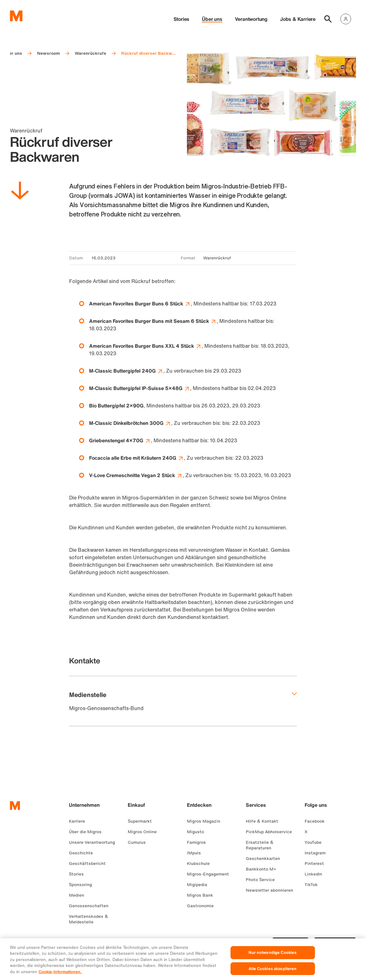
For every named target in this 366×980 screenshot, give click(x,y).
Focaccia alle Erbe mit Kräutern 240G (136, 458)
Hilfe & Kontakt (264, 821)
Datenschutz (112, 940)
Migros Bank (202, 895)
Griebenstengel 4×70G (120, 440)
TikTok (314, 885)
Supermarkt (142, 821)
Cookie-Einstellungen (153, 940)
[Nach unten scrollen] (20, 192)
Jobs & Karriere (298, 19)
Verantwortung (251, 19)
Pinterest (317, 864)
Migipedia (200, 885)
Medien (79, 895)
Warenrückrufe (90, 53)
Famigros (199, 842)
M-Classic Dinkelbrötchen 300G (130, 423)
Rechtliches (81, 940)
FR (24, 940)
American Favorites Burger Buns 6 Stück (140, 304)
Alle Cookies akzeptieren (273, 972)
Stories (182, 19)
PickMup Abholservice (271, 832)
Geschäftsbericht (90, 864)
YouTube (316, 842)
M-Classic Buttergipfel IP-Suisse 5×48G (140, 388)
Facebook (317, 821)
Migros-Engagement (210, 874)
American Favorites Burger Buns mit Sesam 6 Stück (153, 321)
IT (33, 940)
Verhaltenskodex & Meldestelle (88, 919)
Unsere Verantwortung (94, 842)
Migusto (198, 832)
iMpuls (196, 853)
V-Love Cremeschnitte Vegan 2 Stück (136, 475)
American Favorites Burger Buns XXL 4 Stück (145, 346)
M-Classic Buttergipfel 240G (126, 371)
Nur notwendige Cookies (273, 957)
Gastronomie (203, 906)
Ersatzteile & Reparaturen (261, 845)
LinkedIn (316, 874)
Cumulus (139, 842)
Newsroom (48, 53)
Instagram (318, 853)
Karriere (79, 821)
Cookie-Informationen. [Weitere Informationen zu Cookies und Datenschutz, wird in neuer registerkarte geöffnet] (60, 976)
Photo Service (263, 880)
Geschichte (83, 853)
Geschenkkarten (265, 859)
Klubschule (201, 864)
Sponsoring (83, 885)
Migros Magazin (206, 821)
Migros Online (145, 832)
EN (43, 940)
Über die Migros (88, 832)
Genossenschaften (91, 906)
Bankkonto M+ (264, 869)
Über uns (212, 19)
